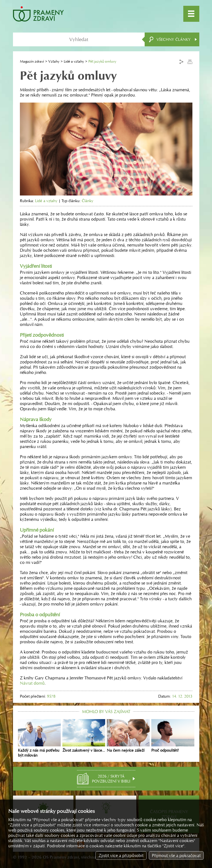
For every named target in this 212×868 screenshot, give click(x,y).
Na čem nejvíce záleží (128, 736)
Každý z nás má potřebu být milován (39, 738)
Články (88, 201)
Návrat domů (32, 683)
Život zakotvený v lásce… (84, 736)
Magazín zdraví (32, 61)
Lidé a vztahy (74, 61)
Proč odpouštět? (173, 736)
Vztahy (54, 61)
